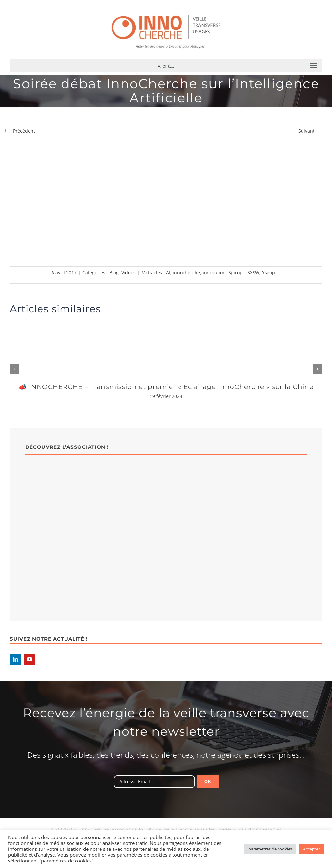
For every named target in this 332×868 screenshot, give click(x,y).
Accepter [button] (312, 849)
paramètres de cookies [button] (270, 849)
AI (168, 273)
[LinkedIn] (15, 659)
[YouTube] (30, 659)
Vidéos (128, 273)
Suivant (306, 131)
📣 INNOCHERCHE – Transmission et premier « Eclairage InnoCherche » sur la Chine (166, 387)
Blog (114, 273)
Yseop (268, 273)
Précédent (24, 131)
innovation (214, 273)
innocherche (186, 273)
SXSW (253, 273)
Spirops (237, 273)
